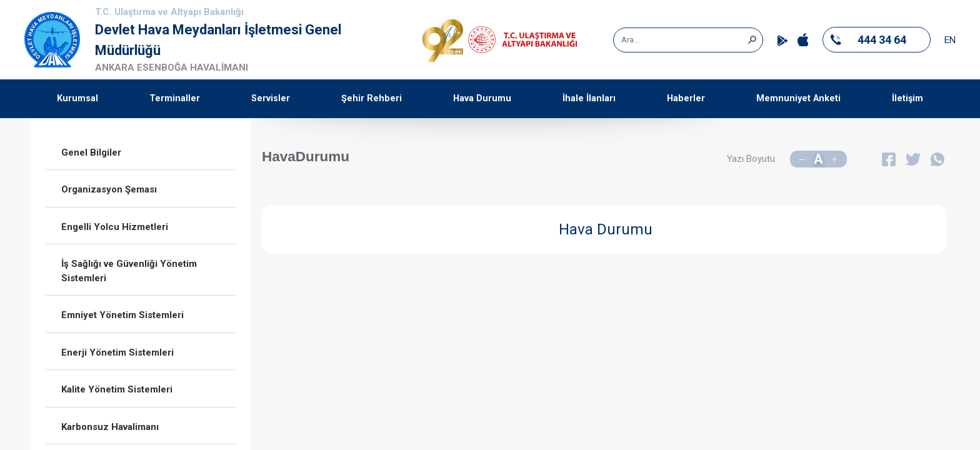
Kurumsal (77, 98)
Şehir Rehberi (372, 98)
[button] (752, 39)
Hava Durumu (482, 98)
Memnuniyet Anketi (798, 98)
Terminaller (175, 98)
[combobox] (684, 40)
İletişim (907, 98)
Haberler (686, 98)
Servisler (271, 98)
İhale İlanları (589, 98)
